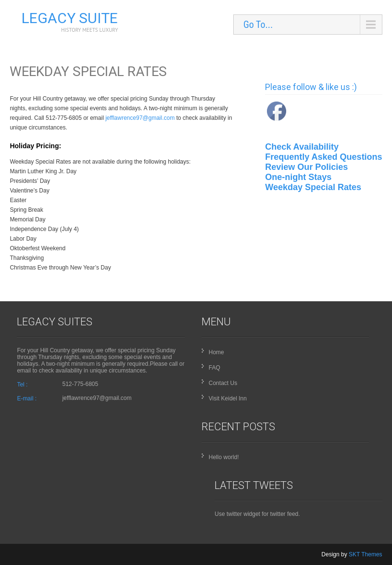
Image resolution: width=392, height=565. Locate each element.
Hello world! (224, 457)
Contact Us (223, 383)
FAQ (215, 368)
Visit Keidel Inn (228, 398)
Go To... (258, 25)
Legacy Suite (70, 18)
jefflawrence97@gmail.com (140, 118)
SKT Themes (366, 554)
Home (216, 352)
